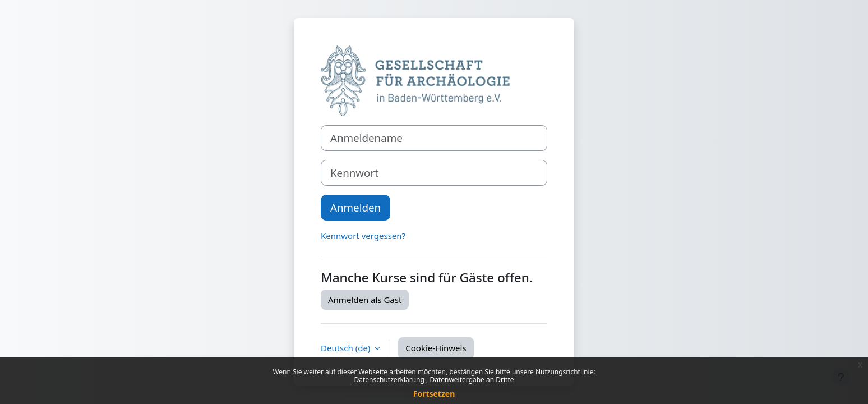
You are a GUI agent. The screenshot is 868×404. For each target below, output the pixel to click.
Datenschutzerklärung (390, 380)
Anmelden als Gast (365, 300)
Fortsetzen (434, 394)
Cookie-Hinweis (436, 348)
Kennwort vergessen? (363, 236)
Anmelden (355, 207)
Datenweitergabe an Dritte (472, 380)
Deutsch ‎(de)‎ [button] (347, 348)
